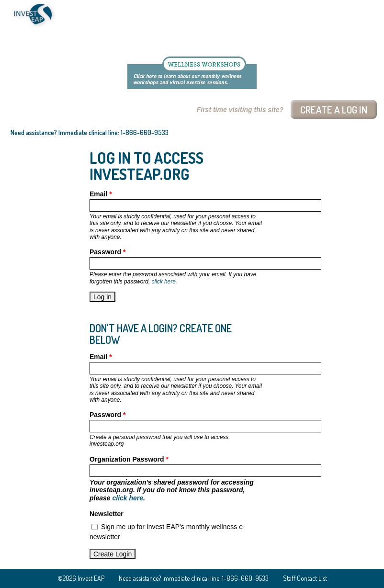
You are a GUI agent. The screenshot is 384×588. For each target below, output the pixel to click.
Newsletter (107, 514)
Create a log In (334, 109)
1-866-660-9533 (145, 132)
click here (128, 498)
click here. (165, 282)
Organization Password (129, 459)
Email (101, 194)
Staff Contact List (305, 578)
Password (107, 252)
